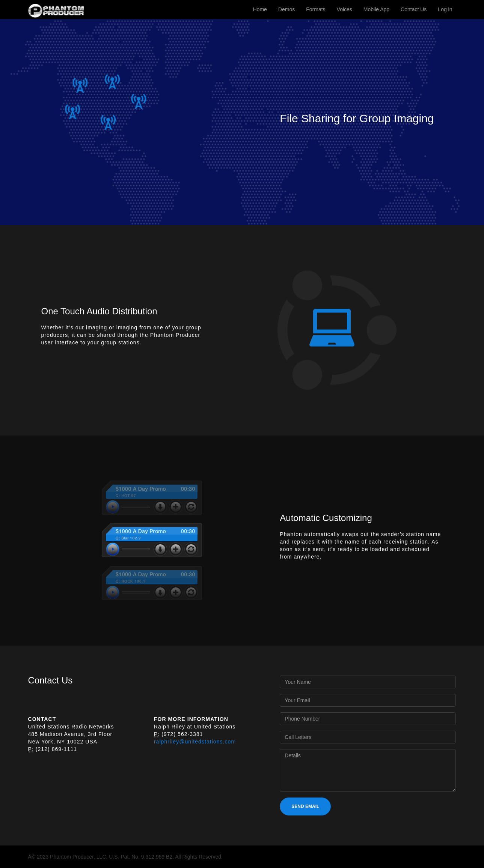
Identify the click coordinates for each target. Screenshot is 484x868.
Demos (286, 9)
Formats (316, 9)
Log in (445, 9)
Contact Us (414, 9)
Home (260, 9)
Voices (345, 9)
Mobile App (376, 9)
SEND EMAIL (305, 806)
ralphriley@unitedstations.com (195, 742)
